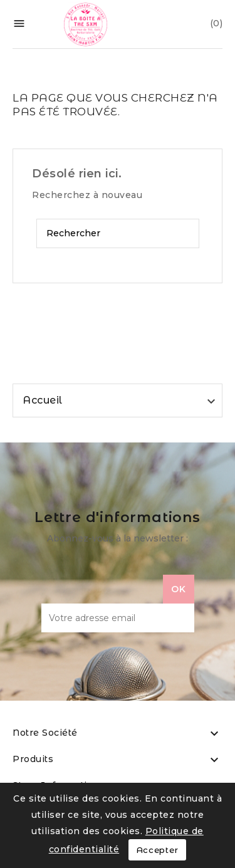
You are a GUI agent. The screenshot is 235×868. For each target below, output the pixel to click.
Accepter (158, 850)
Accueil (43, 400)
